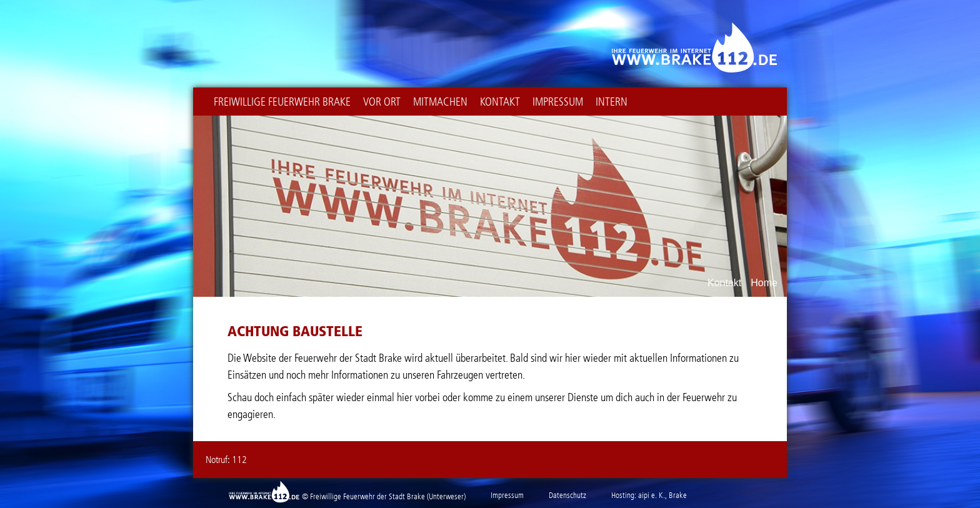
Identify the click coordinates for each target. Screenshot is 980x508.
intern (612, 102)
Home (764, 283)
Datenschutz (567, 495)
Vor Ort (382, 102)
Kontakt (500, 102)
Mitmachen (440, 102)
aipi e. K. (652, 495)
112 (239, 460)
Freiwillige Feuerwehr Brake (282, 102)
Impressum (558, 102)
